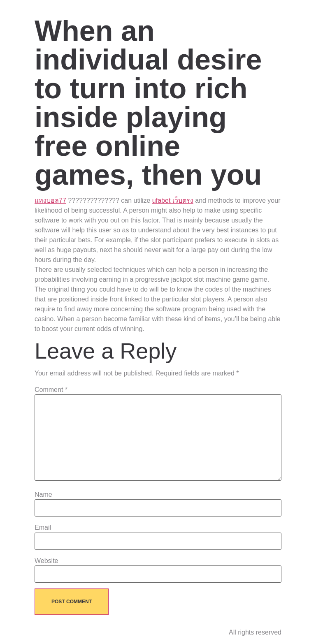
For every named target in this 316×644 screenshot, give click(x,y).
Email (43, 528)
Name (43, 495)
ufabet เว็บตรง (173, 200)
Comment (51, 390)
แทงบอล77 (50, 200)
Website (46, 561)
